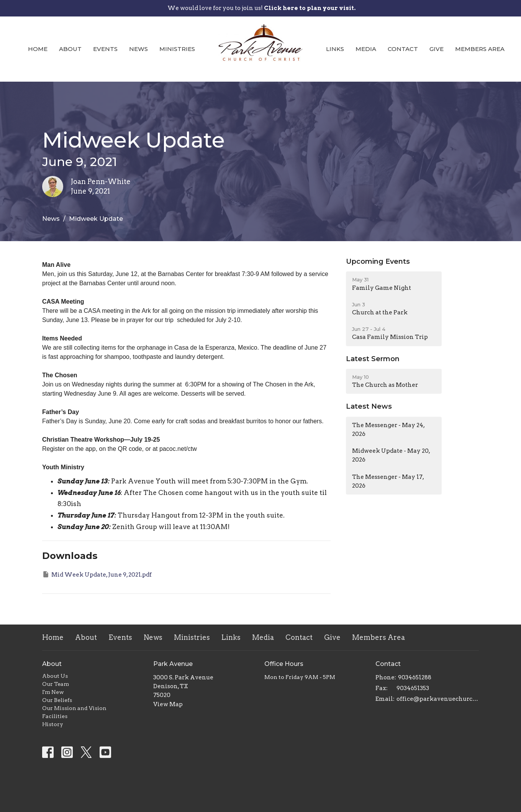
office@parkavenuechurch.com (438, 699)
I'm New (53, 692)
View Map (168, 704)
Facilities (55, 716)
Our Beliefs (57, 700)
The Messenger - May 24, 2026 (388, 430)
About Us (55, 676)
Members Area (480, 49)
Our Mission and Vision (74, 708)
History (53, 724)
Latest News (369, 406)
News (138, 49)
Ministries (177, 49)
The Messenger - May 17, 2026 (388, 481)
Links (335, 49)
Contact (403, 49)
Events (105, 49)
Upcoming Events (378, 261)
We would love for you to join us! (261, 8)
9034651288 (415, 677)
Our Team (56, 684)
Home (38, 49)
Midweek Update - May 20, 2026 (391, 455)
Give (437, 49)
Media (366, 49)
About (70, 49)
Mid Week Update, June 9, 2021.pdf (97, 574)
